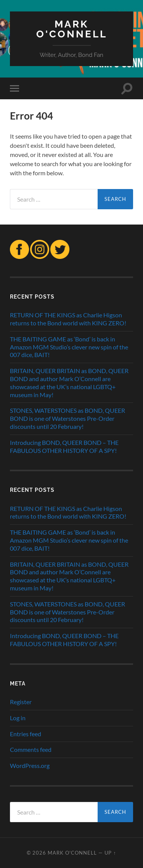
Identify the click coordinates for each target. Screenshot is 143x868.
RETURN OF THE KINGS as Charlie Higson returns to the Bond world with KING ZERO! (68, 319)
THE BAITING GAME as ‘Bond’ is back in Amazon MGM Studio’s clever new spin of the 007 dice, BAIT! (69, 347)
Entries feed (26, 734)
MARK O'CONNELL (72, 29)
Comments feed (31, 749)
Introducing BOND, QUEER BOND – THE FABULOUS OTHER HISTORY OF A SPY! (64, 446)
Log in (18, 718)
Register (21, 702)
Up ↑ (110, 853)
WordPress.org (30, 765)
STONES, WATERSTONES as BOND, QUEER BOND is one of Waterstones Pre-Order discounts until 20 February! (67, 418)
